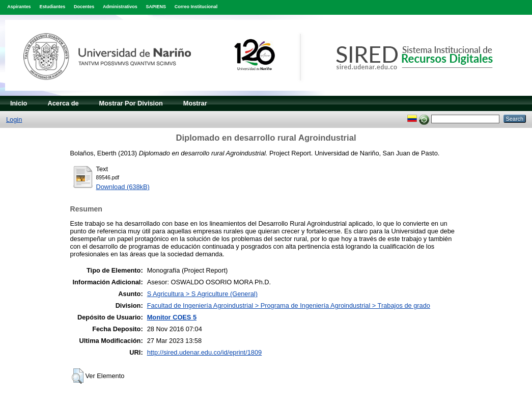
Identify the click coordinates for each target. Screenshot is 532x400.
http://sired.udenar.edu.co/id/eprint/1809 (205, 352)
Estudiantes (52, 7)
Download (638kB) (123, 187)
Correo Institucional (196, 7)
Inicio (19, 103)
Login (14, 119)
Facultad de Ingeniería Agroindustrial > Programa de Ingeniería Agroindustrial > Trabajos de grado (289, 305)
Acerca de (63, 103)
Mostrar (195, 103)
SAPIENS (156, 7)
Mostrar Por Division (131, 103)
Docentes (84, 7)
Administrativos (120, 7)
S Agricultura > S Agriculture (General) (202, 294)
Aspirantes (19, 7)
